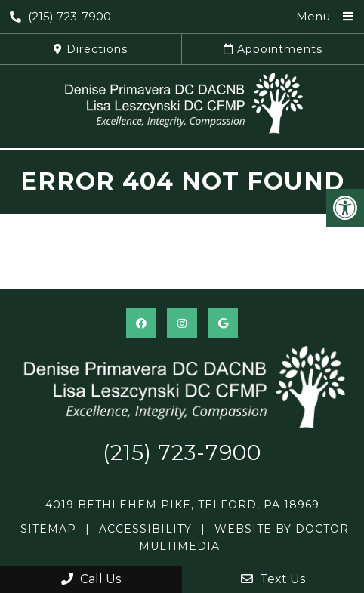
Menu (313, 16)
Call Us (91, 579)
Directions (91, 49)
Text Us (273, 579)
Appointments (273, 49)
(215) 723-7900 (60, 16)
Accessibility (145, 529)
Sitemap (48, 529)
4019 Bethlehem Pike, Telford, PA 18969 (182, 505)
